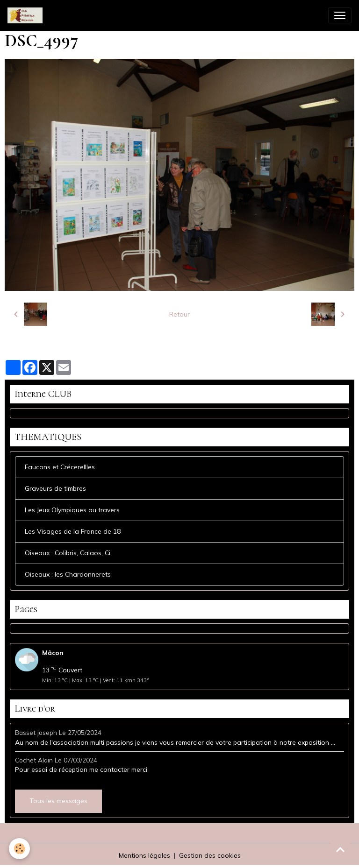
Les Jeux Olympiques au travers (72, 510)
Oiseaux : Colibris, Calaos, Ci (68, 553)
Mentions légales (144, 855)
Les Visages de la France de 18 (73, 531)
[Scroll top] (340, 849)
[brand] (27, 15)
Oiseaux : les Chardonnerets (68, 574)
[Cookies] (20, 849)
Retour (179, 314)
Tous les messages (58, 801)
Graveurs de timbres (55, 488)
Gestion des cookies (210, 855)
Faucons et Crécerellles (60, 467)
